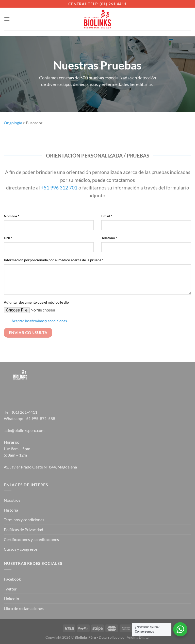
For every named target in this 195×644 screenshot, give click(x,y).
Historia (11, 510)
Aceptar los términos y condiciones (39, 321)
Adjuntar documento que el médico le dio (36, 302)
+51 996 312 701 (59, 188)
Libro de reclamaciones (24, 608)
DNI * (8, 238)
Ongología (13, 123)
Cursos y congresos (21, 549)
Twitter (10, 589)
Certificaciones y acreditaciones (31, 539)
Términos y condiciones (24, 520)
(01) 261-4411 (25, 412)
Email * (107, 216)
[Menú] (7, 19)
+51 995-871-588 (39, 418)
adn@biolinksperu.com (25, 430)
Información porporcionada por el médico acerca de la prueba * (54, 260)
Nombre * (12, 216)
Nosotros (12, 500)
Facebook (12, 579)
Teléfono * (109, 238)
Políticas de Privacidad (23, 529)
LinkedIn (11, 598)
